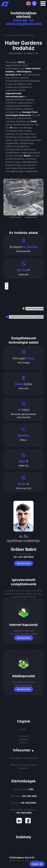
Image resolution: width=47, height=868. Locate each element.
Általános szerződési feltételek (24, 765)
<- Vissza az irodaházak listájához (19, 35)
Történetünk (24, 736)
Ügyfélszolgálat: (23, 789)
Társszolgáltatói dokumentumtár (24, 758)
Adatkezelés (24, 768)
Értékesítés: (24, 796)
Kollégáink (23, 739)
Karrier (24, 729)
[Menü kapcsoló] (43, 3)
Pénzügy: (23, 803)
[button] (7, 284)
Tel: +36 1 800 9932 (24, 557)
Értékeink (24, 743)
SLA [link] (37, 156)
